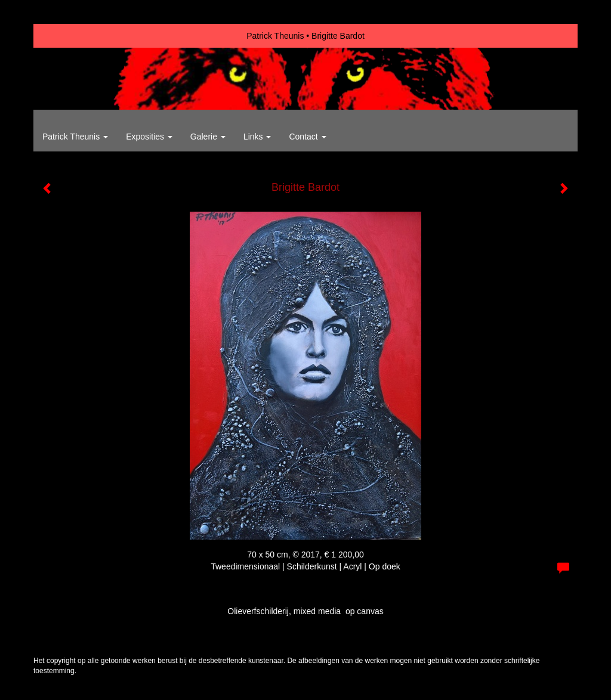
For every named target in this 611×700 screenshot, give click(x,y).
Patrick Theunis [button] (75, 137)
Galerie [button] (208, 137)
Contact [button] (307, 137)
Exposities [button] (149, 137)
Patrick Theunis (275, 36)
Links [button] (257, 137)
